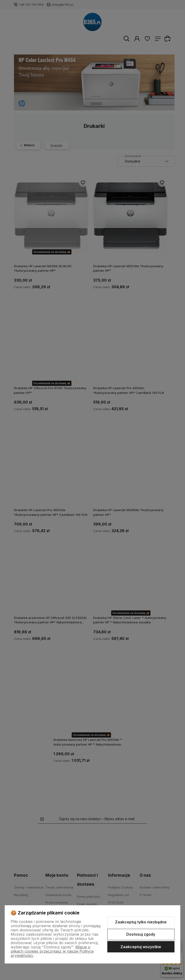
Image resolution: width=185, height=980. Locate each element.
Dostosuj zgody (141, 934)
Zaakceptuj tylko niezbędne (141, 922)
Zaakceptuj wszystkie (141, 947)
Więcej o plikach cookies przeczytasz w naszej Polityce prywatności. (52, 951)
